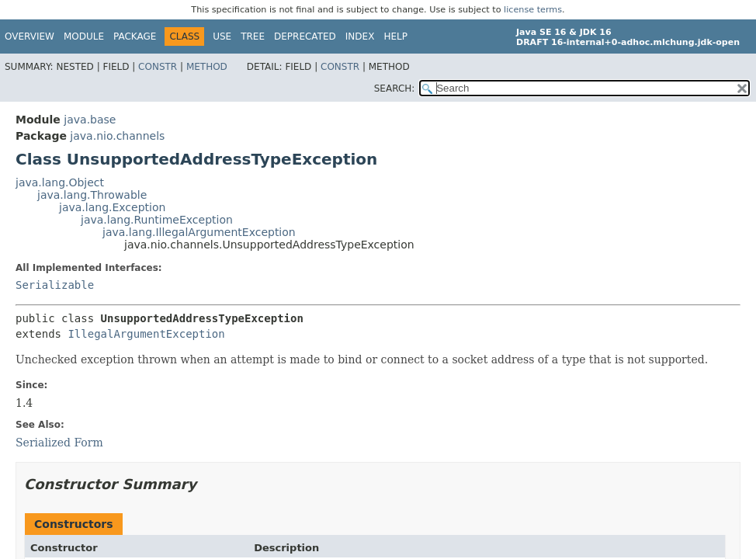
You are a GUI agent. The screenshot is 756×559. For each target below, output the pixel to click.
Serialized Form (59, 443)
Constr (158, 67)
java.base (90, 120)
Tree (253, 36)
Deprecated (305, 36)
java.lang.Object (60, 182)
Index (360, 36)
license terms (533, 10)
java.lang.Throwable (92, 195)
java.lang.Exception (112, 207)
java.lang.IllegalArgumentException (199, 232)
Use (222, 36)
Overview (29, 36)
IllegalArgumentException (146, 334)
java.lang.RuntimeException (157, 220)
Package (135, 36)
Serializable (55, 285)
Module (84, 36)
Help (395, 36)
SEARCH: (395, 89)
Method (207, 67)
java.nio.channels (117, 136)
